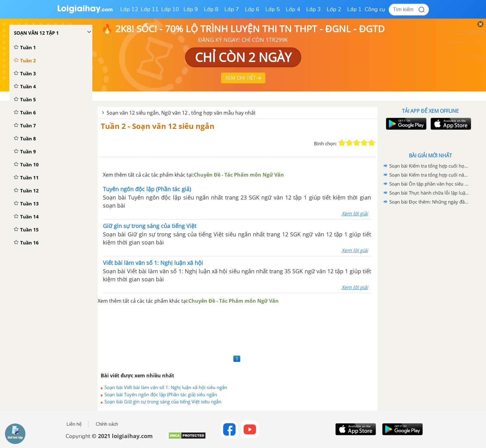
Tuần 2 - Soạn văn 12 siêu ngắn (158, 126)
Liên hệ (74, 424)
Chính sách (107, 424)
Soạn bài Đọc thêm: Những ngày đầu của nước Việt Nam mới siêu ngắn (429, 202)
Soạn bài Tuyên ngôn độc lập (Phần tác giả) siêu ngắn (161, 394)
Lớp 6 (252, 9)
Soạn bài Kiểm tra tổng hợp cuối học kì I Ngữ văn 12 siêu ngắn (429, 166)
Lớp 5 (273, 9)
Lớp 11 (150, 9)
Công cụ (375, 9)
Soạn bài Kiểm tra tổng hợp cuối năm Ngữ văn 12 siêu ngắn (429, 175)
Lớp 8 (211, 9)
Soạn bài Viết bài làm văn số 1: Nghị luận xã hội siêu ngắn (166, 387)
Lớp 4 (293, 9)
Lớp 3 (314, 9)
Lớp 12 (129, 9)
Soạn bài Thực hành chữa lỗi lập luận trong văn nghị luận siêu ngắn (429, 193)
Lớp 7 (232, 9)
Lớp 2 (334, 9)
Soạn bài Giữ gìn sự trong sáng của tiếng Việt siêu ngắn (163, 402)
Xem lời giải (355, 213)
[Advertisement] (238, 329)
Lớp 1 (354, 9)
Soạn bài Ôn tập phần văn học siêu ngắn (429, 184)
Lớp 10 (170, 9)
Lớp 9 (191, 9)
